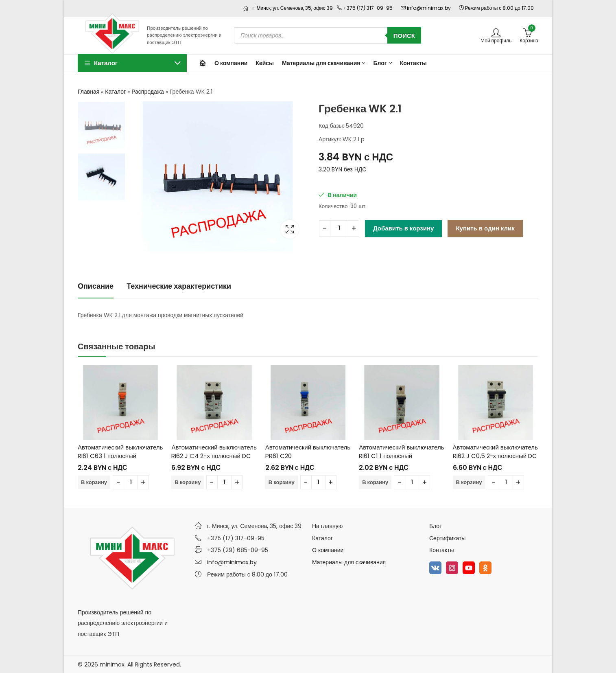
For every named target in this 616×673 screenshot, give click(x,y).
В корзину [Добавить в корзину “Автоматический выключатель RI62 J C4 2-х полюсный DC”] (188, 482)
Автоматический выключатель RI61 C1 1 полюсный (401, 452)
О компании (328, 550)
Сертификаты (447, 538)
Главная (88, 92)
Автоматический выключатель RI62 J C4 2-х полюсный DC (214, 452)
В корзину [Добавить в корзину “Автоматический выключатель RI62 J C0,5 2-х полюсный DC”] (469, 482)
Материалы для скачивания (349, 562)
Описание (96, 286)
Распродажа (148, 92)
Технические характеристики (179, 286)
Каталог (115, 92)
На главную (327, 526)
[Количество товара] (339, 228)
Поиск (404, 36)
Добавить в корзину (403, 228)
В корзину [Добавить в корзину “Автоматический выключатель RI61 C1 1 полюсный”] (375, 482)
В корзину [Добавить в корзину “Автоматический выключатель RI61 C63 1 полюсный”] (94, 482)
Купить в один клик (485, 228)
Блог (435, 526)
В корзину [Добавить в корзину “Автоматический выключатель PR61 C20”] (282, 482)
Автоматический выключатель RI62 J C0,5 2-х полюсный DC (495, 452)
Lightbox (290, 229)
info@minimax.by (232, 562)
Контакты (441, 550)
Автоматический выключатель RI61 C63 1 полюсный (120, 452)
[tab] (96, 287)
